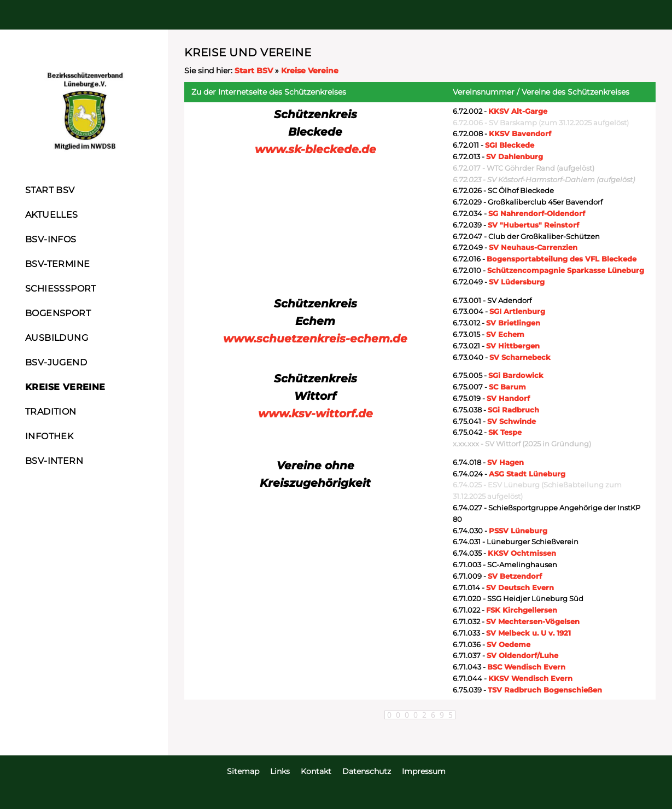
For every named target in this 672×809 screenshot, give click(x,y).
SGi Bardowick (516, 375)
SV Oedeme (509, 644)
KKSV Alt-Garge (518, 111)
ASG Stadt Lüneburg (527, 474)
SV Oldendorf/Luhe (522, 655)
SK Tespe (505, 432)
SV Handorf (508, 398)
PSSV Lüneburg (518, 531)
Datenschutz (367, 771)
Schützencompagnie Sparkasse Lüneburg (566, 270)
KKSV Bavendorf (520, 133)
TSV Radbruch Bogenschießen (545, 690)
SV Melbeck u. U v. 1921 (528, 633)
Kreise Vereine (310, 71)
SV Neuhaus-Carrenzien (533, 247)
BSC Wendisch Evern (526, 667)
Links (280, 771)
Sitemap (243, 771)
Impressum (424, 771)
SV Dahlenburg (515, 156)
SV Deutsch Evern (520, 587)
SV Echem (505, 334)
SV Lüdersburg (517, 282)
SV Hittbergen (513, 346)
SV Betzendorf (515, 576)
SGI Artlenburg (517, 311)
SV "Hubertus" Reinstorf (533, 225)
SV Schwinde (512, 421)
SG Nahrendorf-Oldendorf (537, 213)
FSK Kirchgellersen (522, 610)
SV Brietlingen (513, 323)
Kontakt (316, 771)
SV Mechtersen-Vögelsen (533, 621)
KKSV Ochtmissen (522, 553)
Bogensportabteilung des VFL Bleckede (562, 259)
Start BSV (254, 71)
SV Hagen (506, 462)
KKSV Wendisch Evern (530, 678)
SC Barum (507, 387)
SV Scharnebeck (520, 357)
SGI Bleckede (510, 145)
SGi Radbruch (513, 410)
